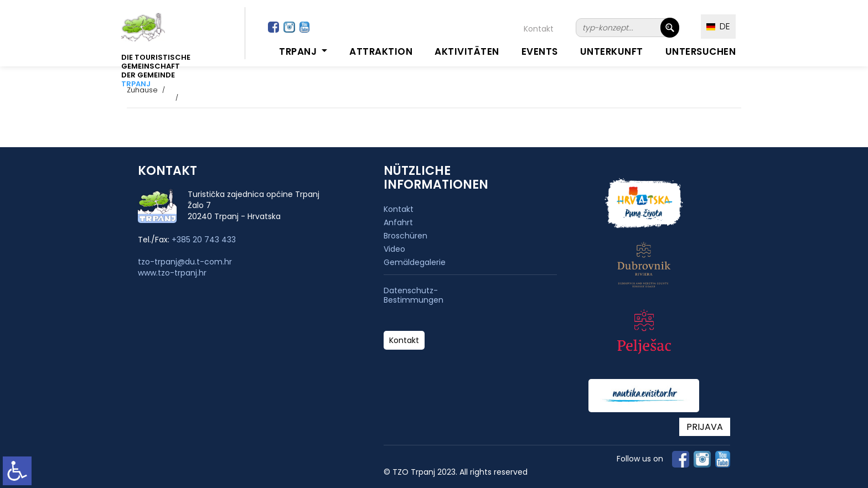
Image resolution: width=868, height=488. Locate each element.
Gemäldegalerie (415, 262)
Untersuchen (701, 51)
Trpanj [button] (299, 51)
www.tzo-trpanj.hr (172, 273)
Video (394, 249)
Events (540, 51)
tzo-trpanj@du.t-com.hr (185, 262)
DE (718, 26)
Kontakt (539, 29)
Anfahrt (398, 222)
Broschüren (405, 236)
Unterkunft (612, 51)
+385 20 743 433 (204, 240)
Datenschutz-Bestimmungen (414, 295)
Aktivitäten (467, 51)
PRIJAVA (705, 427)
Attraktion (381, 51)
